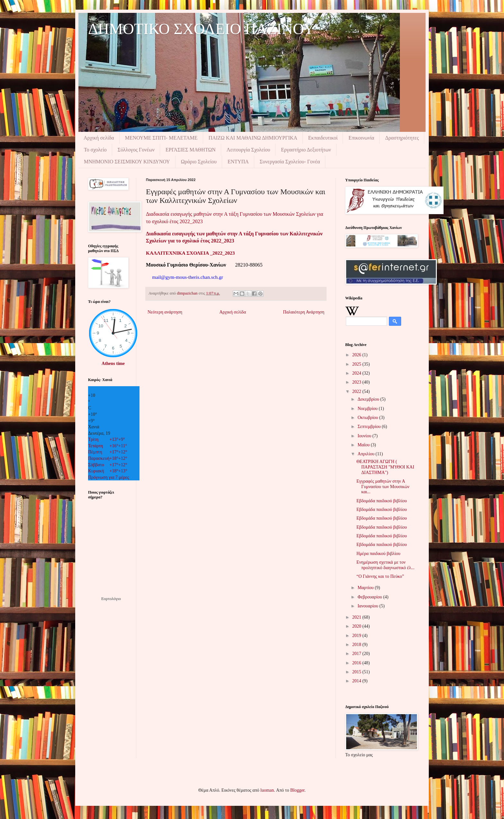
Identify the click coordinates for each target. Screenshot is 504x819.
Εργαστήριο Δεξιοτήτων (306, 150)
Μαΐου (364, 445)
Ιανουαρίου (368, 606)
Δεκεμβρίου (369, 399)
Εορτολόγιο (111, 599)
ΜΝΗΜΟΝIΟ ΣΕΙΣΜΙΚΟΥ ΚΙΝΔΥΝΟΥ (127, 162)
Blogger (297, 790)
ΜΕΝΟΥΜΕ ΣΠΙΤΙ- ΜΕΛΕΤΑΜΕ (161, 138)
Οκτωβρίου (368, 418)
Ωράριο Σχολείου (199, 162)
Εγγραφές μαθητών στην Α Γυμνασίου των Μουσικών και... (383, 487)
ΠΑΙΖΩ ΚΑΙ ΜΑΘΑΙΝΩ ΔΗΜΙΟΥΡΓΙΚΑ (253, 138)
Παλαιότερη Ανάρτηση (304, 312)
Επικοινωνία (361, 138)
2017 (357, 654)
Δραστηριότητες (402, 138)
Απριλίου (366, 454)
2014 (357, 681)
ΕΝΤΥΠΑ (238, 162)
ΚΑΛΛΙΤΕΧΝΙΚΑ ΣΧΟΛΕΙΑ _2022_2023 (190, 253)
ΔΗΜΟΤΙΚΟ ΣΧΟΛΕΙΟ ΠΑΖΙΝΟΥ (201, 29)
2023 (357, 382)
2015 (357, 672)
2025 (357, 364)
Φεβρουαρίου (370, 597)
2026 (357, 355)
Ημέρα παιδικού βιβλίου (378, 554)
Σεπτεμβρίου (369, 427)
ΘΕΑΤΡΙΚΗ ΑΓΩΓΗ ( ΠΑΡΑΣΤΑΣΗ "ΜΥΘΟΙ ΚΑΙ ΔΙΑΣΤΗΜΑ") (385, 467)
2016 (357, 663)
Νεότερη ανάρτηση (165, 312)
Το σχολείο (95, 150)
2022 (357, 391)
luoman (267, 790)
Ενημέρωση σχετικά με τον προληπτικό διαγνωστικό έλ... (386, 565)
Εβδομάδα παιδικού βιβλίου (382, 501)
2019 (357, 636)
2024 (357, 373)
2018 (357, 645)
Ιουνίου (365, 436)
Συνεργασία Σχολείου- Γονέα (290, 162)
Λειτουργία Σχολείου (248, 150)
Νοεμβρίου (368, 409)
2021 (357, 617)
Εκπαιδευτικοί (323, 138)
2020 (357, 626)
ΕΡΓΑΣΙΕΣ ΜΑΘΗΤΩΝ (191, 150)
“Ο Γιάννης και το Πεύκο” (380, 576)
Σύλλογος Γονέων (136, 150)
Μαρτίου (366, 588)
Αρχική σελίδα (99, 138)
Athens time (113, 364)
